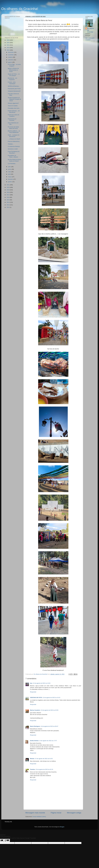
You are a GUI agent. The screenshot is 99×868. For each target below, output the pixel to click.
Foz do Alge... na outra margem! (14, 65)
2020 (8, 187)
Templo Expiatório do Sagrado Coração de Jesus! (14, 99)
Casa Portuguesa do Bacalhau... (14, 152)
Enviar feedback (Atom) (39, 817)
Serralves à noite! (13, 149)
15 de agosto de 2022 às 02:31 (44, 769)
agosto (10, 62)
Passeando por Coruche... (12, 120)
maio (10, 172)
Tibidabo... (11, 144)
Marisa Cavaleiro (35, 710)
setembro (11, 60)
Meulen (32, 759)
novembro (11, 55)
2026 (8, 40)
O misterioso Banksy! (14, 146)
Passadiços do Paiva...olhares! (13, 156)
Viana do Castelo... (13, 106)
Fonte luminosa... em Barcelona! (14, 112)
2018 (8, 192)
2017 (8, 195)
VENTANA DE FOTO (36, 698)
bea (31, 683)
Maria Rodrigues (35, 726)
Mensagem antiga (74, 813)
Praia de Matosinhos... (14, 141)
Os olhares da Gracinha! (20, 9)
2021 (8, 185)
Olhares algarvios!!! (13, 103)
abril (9, 174)
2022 (8, 50)
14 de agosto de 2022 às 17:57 (48, 741)
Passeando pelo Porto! (14, 89)
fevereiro (11, 179)
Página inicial (56, 813)
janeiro (10, 182)
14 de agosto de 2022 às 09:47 (49, 726)
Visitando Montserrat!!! (14, 91)
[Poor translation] (7, 840)
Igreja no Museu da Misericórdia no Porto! (13, 70)
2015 (8, 200)
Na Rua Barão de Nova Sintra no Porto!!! (14, 160)
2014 (8, 202)
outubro (10, 57)
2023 (8, 48)
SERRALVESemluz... (14, 86)
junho (10, 169)
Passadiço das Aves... (14, 108)
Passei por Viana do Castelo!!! (14, 116)
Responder (33, 692)
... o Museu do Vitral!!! (14, 139)
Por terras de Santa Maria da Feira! (13, 128)
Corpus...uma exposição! (12, 83)
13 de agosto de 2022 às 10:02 (42, 683)
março (10, 177)
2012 (8, 207)
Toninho (32, 769)
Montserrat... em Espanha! (12, 79)
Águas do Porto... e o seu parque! (14, 75)
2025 (8, 43)
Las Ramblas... (12, 164)
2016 (8, 197)
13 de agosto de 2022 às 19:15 (51, 698)
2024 (8, 45)
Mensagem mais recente (35, 813)
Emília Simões (34, 741)
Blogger (62, 827)
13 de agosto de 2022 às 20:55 (49, 710)
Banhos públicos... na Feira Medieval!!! (14, 132)
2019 (8, 190)
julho (10, 167)
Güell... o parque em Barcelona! (14, 136)
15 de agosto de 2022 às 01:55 (44, 759)
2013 (8, 205)
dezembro (11, 52)
